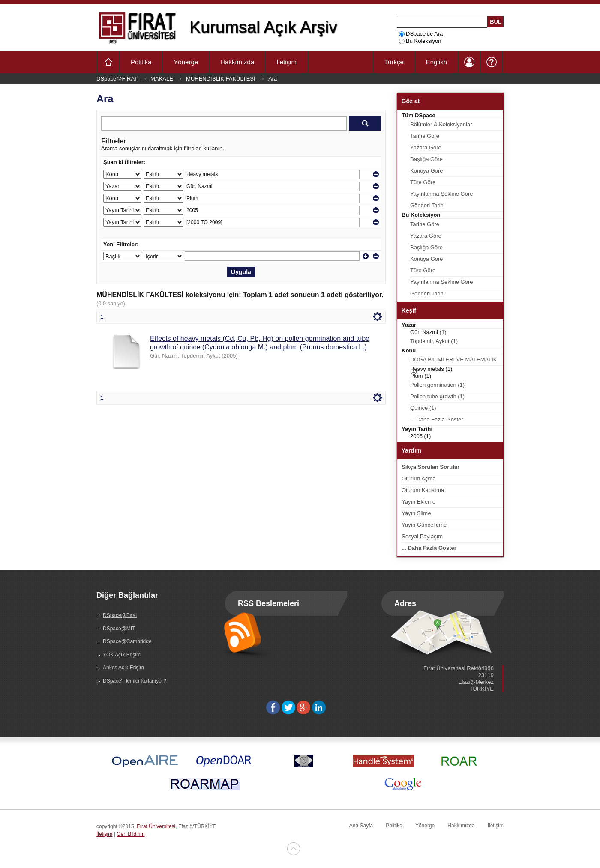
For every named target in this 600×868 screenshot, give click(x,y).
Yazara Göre (426, 148)
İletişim (286, 62)
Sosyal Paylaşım (422, 536)
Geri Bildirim (130, 834)
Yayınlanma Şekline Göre (441, 194)
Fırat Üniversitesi (156, 826)
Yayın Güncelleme (424, 525)
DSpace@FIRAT (117, 79)
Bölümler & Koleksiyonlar (441, 124)
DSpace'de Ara (421, 34)
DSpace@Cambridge (127, 641)
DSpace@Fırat (120, 615)
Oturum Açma (418, 479)
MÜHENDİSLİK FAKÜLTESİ (221, 79)
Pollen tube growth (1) (437, 396)
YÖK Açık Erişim (122, 655)
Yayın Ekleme (418, 502)
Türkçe (394, 62)
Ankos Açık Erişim (123, 668)
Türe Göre (423, 182)
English (436, 62)
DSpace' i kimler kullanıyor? (135, 681)
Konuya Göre (427, 171)
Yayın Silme (416, 513)
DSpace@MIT (119, 629)
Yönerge (186, 62)
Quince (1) (423, 408)
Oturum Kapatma (423, 490)
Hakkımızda (237, 62)
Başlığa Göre (426, 159)
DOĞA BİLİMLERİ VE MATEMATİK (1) (454, 361)
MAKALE (162, 79)
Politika (141, 62)
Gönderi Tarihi (427, 205)
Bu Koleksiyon (420, 41)
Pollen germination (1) (437, 385)
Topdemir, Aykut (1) (434, 341)
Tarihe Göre (425, 136)
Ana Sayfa (361, 826)
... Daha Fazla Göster (437, 419)
